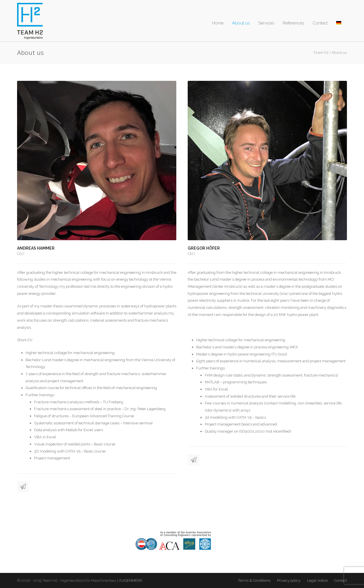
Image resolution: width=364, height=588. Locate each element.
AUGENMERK (131, 580)
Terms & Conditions (254, 580)
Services (266, 23)
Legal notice (317, 580)
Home (218, 23)
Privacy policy (289, 580)
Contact (320, 23)
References (293, 23)
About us (241, 23)
